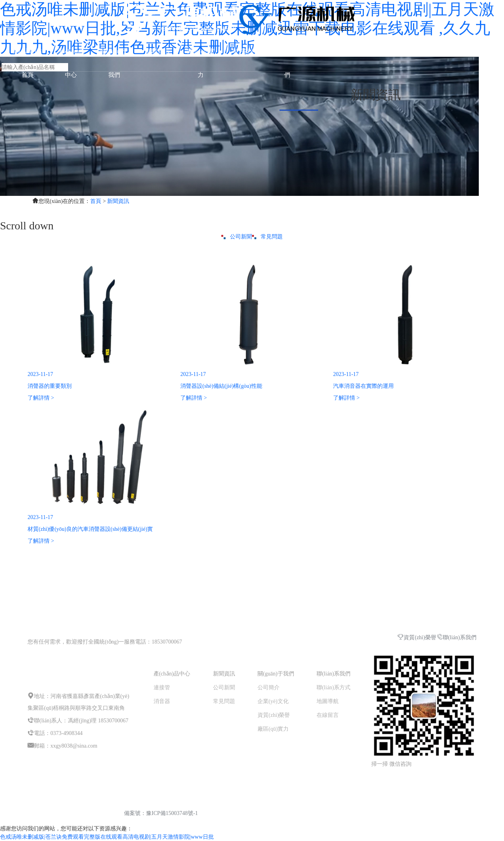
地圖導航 (328, 701)
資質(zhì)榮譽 (417, 637)
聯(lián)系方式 (334, 687)
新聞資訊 (157, 51)
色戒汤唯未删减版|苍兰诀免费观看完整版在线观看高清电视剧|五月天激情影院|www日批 (107, 837)
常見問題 (267, 237)
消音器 (162, 701)
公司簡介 (269, 687)
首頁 (96, 201)
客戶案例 (244, 51)
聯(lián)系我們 (456, 637)
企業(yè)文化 (273, 701)
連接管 (162, 687)
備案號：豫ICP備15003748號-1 (161, 813)
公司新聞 (237, 237)
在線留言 (328, 715)
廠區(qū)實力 (273, 729)
